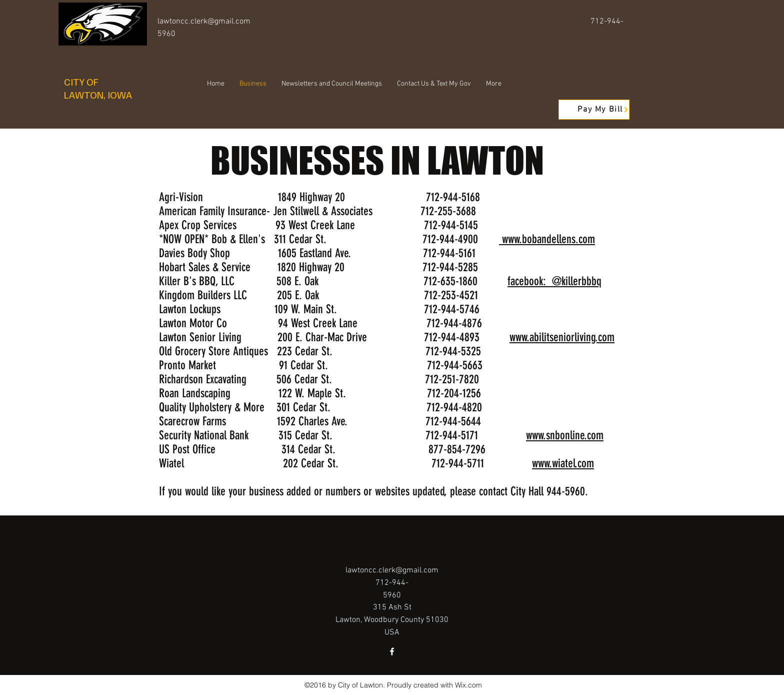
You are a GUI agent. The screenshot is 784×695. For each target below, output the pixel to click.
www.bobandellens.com (547, 239)
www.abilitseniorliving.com (562, 337)
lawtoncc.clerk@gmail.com (204, 22)
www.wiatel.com (563, 463)
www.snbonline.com (565, 435)
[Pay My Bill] (594, 110)
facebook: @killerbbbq (554, 281)
